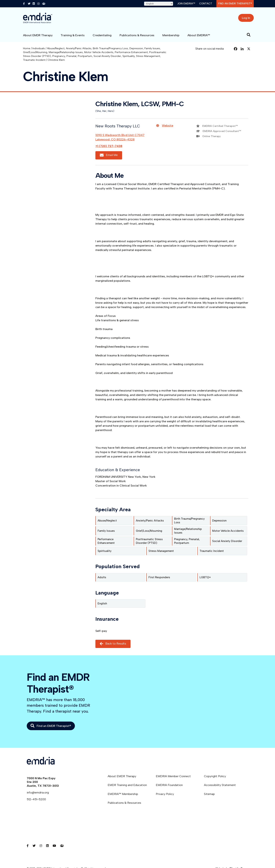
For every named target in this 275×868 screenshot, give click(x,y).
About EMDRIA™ (199, 35)
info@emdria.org (38, 792)
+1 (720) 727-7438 (109, 146)
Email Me (109, 155)
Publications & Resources (137, 35)
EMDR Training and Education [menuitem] (127, 785)
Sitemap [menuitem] (209, 794)
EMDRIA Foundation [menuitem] (169, 785)
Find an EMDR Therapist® (235, 4)
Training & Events (73, 35)
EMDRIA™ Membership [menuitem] (123, 794)
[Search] (249, 35)
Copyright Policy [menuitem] (215, 776)
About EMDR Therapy (38, 35)
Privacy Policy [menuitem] (165, 794)
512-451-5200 (36, 799)
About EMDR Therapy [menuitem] (122, 776)
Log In (246, 18)
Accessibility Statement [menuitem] (220, 785)
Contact (206, 4)
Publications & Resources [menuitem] (124, 803)
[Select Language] (159, 4)
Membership (171, 35)
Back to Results (113, 644)
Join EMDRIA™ (186, 4)
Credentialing (102, 35)
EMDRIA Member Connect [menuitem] (173, 776)
